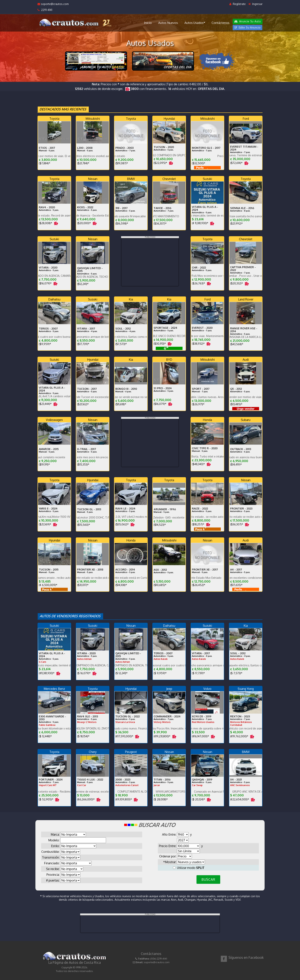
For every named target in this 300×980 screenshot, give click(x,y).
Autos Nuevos (168, 23)
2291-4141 (45, 10)
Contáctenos (221, 23)
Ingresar (256, 4)
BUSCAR (208, 879)
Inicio (148, 23)
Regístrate (238, 4)
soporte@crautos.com (53, 4)
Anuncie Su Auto (248, 21)
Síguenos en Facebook (246, 957)
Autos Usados (195, 23)
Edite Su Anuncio (248, 27)
